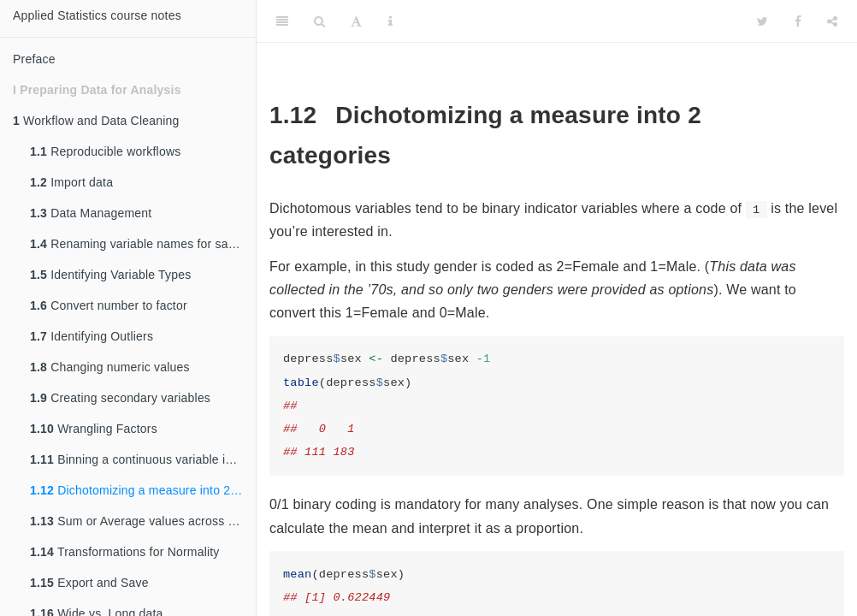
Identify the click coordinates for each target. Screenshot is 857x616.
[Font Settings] (356, 21)
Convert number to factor (109, 305)
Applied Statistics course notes (97, 15)
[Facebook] (798, 21)
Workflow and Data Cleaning (96, 121)
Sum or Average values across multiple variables (143, 521)
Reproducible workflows (105, 151)
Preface (34, 59)
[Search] (319, 21)
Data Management (91, 213)
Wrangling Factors (94, 429)
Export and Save (89, 583)
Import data (71, 182)
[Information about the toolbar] (390, 21)
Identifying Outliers (92, 336)
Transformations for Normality (125, 552)
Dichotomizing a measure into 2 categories (143, 490)
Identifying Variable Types (110, 275)
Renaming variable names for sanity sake (143, 244)
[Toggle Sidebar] (282, 21)
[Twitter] (762, 21)
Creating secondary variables (120, 398)
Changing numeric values (110, 367)
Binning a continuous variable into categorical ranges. (143, 459)
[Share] (832, 21)
